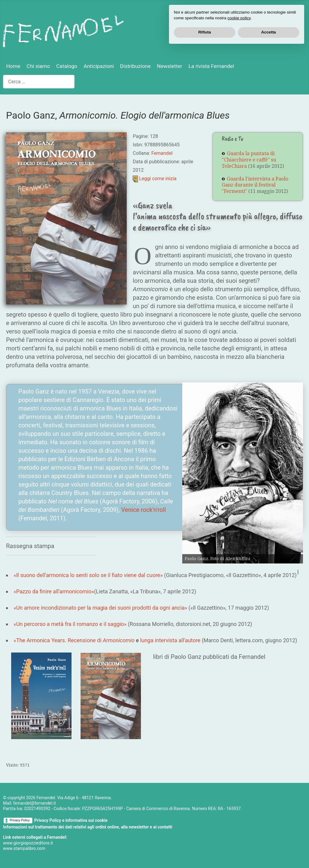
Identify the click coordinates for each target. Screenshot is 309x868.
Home (13, 66)
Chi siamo (38, 66)
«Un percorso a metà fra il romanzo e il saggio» (70, 624)
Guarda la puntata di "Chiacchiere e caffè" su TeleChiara (249, 160)
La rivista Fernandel (211, 66)
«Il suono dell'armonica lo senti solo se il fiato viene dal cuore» (88, 575)
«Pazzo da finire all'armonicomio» (54, 591)
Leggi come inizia (158, 179)
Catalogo (67, 66)
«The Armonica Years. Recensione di (74, 640)
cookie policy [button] (239, 837)
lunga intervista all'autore (170, 640)
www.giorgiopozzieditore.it (28, 843)
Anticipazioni (99, 66)
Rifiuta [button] (205, 852)
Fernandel (162, 153)
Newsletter (170, 66)
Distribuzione (135, 66)
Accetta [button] (269, 852)
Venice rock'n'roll (144, 510)
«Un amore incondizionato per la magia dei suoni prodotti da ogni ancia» (100, 608)
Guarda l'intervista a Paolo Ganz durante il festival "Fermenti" (255, 185)
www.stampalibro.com (24, 848)
